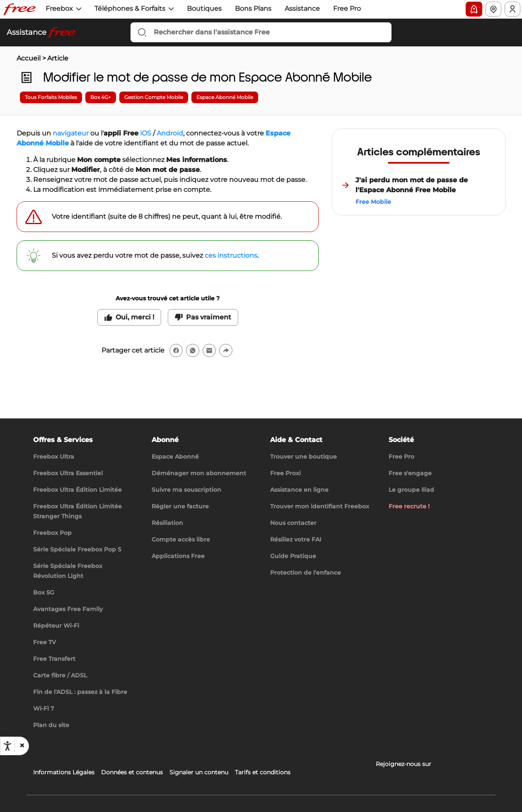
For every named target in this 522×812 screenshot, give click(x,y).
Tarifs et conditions (263, 772)
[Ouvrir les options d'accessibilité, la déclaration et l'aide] (7, 746)
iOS (146, 133)
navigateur (71, 133)
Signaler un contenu (199, 772)
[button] (22, 746)
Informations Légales (64, 772)
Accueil (29, 58)
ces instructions (231, 255)
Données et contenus (132, 772)
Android (170, 133)
